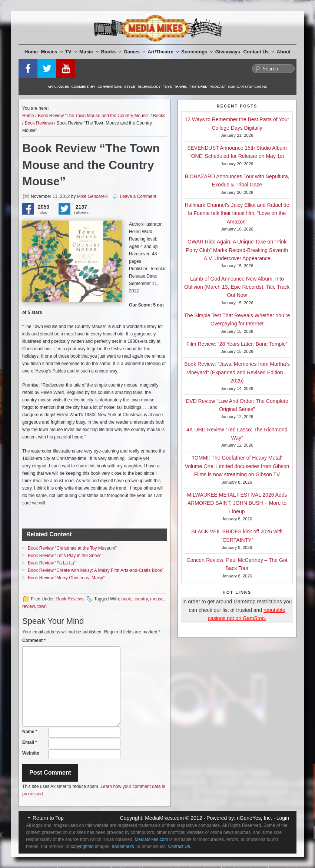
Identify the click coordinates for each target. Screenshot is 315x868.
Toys (168, 87)
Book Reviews (39, 123)
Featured (198, 87)
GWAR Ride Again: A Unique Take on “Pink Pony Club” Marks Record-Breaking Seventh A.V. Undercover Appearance (237, 250)
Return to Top (48, 818)
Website (31, 753)
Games (135, 52)
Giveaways (228, 52)
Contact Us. (180, 847)
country (140, 599)
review (29, 606)
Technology (149, 87)
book (126, 599)
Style (130, 87)
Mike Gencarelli (92, 196)
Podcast (218, 87)
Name (30, 732)
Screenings (197, 52)
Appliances (59, 87)
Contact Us (259, 52)
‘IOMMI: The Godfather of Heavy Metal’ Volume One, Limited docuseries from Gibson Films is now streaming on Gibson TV (237, 466)
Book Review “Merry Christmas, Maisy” (66, 578)
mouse (157, 599)
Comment (34, 640)
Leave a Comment (138, 196)
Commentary (84, 87)
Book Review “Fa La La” (52, 563)
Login (283, 818)
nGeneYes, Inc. (254, 818)
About (284, 52)
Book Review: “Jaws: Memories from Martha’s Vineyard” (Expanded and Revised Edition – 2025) (237, 372)
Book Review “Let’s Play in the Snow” (65, 556)
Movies (52, 52)
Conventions (110, 87)
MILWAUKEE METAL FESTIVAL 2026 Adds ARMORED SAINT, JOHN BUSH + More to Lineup (237, 503)
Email (30, 742)
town (42, 606)
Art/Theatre (163, 52)
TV (71, 52)
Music (89, 52)
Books (111, 52)
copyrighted (82, 847)
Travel (181, 87)
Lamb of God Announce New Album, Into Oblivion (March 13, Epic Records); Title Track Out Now (237, 287)
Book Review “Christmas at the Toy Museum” (72, 548)
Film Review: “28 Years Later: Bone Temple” (237, 344)
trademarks (123, 847)
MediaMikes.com (164, 818)
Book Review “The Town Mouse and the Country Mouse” (94, 116)
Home (31, 52)
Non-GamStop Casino (248, 87)
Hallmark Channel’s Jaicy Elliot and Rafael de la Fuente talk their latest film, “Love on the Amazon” (237, 213)
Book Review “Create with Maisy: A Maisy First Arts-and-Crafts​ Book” (96, 570)
